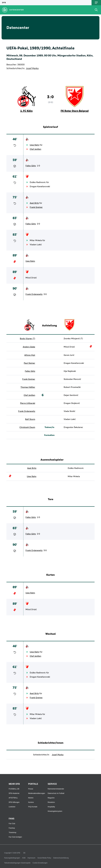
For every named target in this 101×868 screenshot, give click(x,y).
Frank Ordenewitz (34, 294)
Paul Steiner (29, 363)
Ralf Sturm (30, 419)
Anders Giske (29, 347)
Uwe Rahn (34, 145)
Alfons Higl (30, 355)
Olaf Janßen (35, 149)
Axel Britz (34, 203)
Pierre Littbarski (28, 403)
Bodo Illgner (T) (27, 339)
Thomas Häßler (28, 387)
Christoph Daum (27, 427)
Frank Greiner (36, 207)
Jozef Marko (32, 68)
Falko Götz (31, 166)
